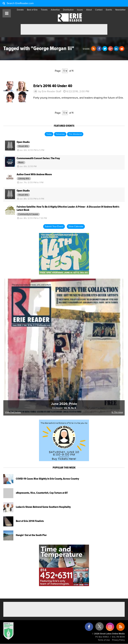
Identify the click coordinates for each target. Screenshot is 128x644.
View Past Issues (13, 412)
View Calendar (76, 227)
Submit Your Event (54, 227)
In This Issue (117, 412)
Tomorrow (60, 134)
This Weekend (75, 134)
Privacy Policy (118, 640)
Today (49, 134)
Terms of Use (104, 640)
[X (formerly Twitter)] (99, 628)
